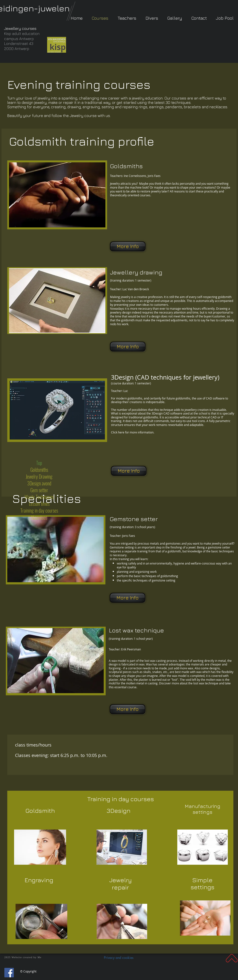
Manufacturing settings (203, 809)
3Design (119, 810)
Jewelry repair (120, 884)
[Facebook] (9, 973)
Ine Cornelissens (142, 176)
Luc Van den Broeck (136, 289)
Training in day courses (121, 799)
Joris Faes (128, 536)
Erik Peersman (131, 649)
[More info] (128, 246)
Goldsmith (40, 810)
